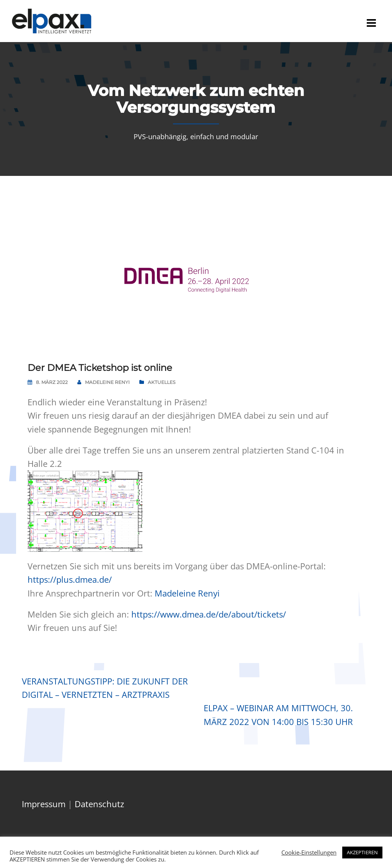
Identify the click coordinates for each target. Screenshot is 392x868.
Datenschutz (99, 804)
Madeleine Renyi (107, 382)
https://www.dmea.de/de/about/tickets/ (209, 614)
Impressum (44, 804)
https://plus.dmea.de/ (70, 579)
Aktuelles (162, 382)
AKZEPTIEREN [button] (362, 852)
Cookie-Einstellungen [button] (309, 852)
